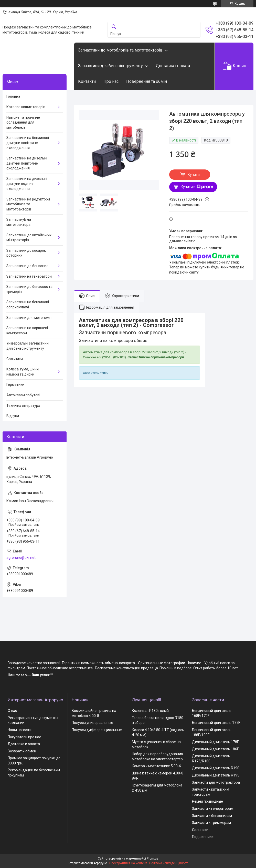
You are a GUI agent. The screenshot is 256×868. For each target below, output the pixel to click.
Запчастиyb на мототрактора (19, 222)
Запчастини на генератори (29, 276)
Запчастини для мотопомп (29, 318)
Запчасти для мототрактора (216, 782)
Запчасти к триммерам (211, 823)
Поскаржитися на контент (128, 863)
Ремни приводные (207, 801)
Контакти (87, 81)
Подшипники (203, 837)
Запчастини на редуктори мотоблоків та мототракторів (28, 204)
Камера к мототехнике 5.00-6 (156, 766)
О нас (12, 711)
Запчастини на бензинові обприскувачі (28, 305)
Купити (194, 175)
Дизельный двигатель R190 (216, 768)
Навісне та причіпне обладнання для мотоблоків (23, 122)
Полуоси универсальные (92, 723)
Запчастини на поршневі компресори (27, 330)
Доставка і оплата (173, 66)
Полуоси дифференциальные (97, 730)
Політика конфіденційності (169, 863)
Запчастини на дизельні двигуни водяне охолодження (27, 184)
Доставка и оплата (24, 744)
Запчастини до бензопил (27, 266)
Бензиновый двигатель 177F (216, 723)
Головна (13, 96)
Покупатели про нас (24, 737)
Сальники (15, 359)
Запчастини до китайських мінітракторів (29, 238)
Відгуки (13, 416)
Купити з (197, 187)
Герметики (15, 385)
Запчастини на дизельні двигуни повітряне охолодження (27, 163)
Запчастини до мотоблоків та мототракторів (120, 50)
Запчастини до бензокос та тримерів (29, 289)
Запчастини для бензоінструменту (110, 66)
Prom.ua (153, 859)
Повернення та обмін (147, 81)
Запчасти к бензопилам (212, 816)
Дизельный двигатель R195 (216, 775)
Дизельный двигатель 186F (215, 749)
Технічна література (23, 406)
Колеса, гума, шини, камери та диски (23, 372)
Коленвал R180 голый (150, 711)
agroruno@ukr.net (21, 558)
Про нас (111, 81)
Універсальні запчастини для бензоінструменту (28, 346)
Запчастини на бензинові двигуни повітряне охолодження (28, 143)
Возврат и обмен (22, 751)
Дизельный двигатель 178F (215, 742)
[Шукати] (114, 27)
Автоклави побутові (23, 395)
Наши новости (20, 730)
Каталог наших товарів (26, 107)
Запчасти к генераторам (213, 809)
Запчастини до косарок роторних (26, 253)
